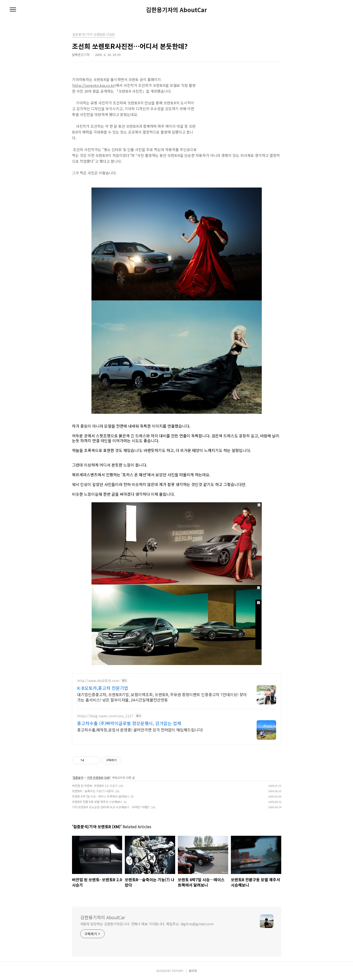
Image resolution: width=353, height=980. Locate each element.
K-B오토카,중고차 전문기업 (103, 688)
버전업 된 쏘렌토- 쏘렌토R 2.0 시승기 (95, 786)
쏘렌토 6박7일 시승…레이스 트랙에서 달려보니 (101, 796)
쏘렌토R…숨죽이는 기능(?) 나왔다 (93, 791)
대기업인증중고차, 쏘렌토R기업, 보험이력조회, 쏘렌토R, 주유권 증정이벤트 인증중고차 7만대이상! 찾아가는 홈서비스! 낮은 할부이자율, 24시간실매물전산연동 (162, 697)
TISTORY (178, 971)
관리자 (193, 971)
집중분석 (78, 778)
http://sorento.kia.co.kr (94, 85)
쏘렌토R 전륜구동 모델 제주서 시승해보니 (97, 802)
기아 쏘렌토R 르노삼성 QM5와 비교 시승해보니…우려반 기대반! (111, 807)
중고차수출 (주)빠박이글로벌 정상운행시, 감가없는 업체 (129, 723)
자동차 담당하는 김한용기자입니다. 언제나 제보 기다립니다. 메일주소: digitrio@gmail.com (147, 924)
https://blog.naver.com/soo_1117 (105, 716)
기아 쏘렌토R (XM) (99, 778)
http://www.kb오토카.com (98, 681)
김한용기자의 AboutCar (176, 10)
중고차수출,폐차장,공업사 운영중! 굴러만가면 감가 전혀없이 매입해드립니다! (140, 730)
